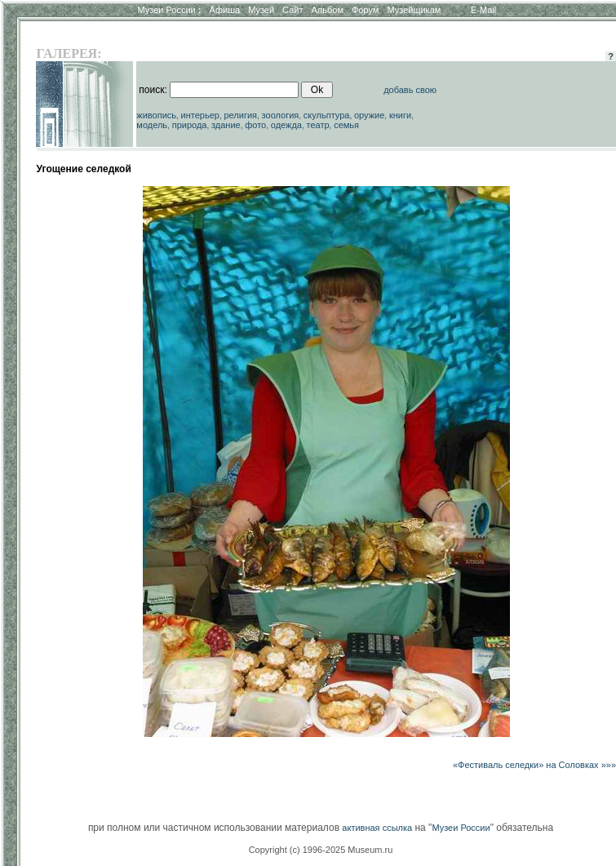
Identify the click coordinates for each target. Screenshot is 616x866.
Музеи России (169, 10)
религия (241, 115)
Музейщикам (414, 10)
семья (346, 125)
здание (226, 125)
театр (318, 125)
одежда (286, 125)
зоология (281, 115)
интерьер (200, 115)
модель (152, 125)
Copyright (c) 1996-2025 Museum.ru (321, 850)
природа (190, 125)
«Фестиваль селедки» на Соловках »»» (534, 765)
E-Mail (483, 10)
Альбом (328, 10)
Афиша (225, 10)
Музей (261, 10)
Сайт (292, 10)
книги (400, 115)
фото (255, 125)
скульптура (327, 115)
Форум (365, 10)
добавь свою (410, 90)
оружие (369, 115)
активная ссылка (377, 828)
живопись (156, 115)
